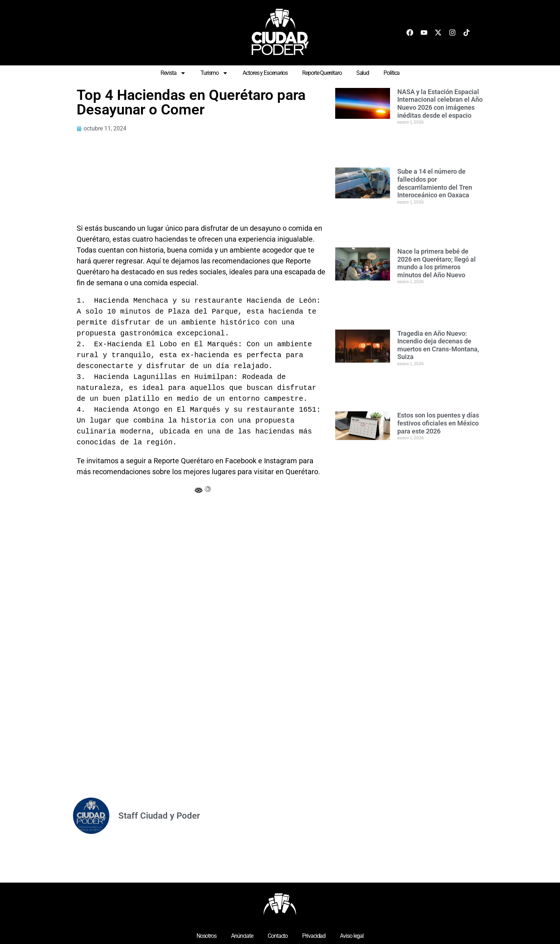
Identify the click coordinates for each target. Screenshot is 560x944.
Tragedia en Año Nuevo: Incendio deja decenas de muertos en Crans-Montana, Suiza (438, 345)
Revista (173, 73)
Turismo (214, 73)
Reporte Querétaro (322, 73)
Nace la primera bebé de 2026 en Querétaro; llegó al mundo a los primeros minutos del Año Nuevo (437, 263)
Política (391, 73)
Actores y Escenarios (265, 73)
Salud (363, 73)
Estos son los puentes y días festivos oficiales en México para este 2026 (438, 423)
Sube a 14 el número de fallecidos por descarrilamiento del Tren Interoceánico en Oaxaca (435, 183)
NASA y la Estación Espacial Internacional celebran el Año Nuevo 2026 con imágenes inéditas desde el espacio (440, 104)
